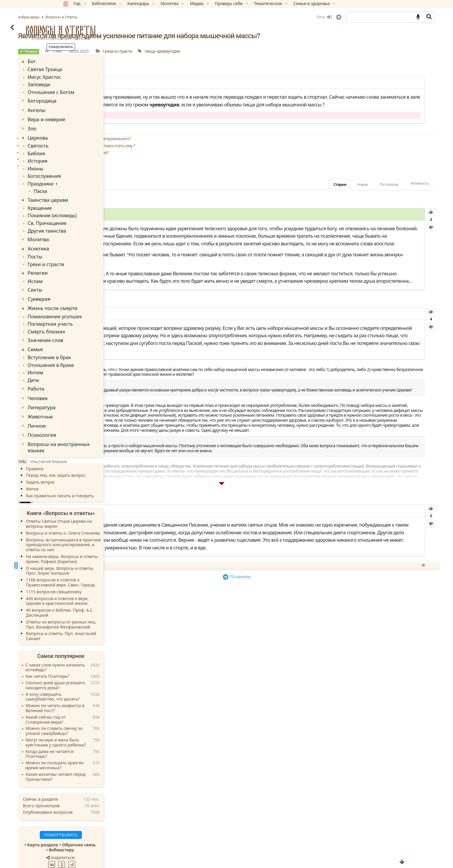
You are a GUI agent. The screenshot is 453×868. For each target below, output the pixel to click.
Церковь (80, 134)
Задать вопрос (83, 462)
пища (292, 59)
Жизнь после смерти (95, 294)
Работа (78, 369)
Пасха (80, 183)
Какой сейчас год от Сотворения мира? (88, 700)
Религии (80, 259)
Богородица (85, 98)
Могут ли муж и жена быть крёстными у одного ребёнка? (98, 722)
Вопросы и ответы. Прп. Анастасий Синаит (103, 616)
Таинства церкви (90, 191)
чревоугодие (310, 59)
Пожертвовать (175, 714)
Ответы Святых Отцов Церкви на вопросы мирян (101, 503)
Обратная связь (121, 825)
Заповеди (80, 83)
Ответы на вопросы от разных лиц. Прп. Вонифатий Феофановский (103, 604)
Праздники (81, 176)
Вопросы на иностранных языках (101, 427)
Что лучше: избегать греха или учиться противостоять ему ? (221, 168)
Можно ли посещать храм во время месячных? (97, 745)
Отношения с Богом (90, 89)
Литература (84, 387)
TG (288, 724)
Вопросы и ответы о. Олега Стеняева (105, 513)
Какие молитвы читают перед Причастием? (98, 757)
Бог (74, 61)
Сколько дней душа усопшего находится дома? (98, 665)
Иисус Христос (84, 76)
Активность (377, 206)
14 (183, 91)
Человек (80, 378)
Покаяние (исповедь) (91, 206)
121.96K (212, 375)
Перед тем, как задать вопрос (98, 455)
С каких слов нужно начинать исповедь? (98, 648)
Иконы (77, 163)
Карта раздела (85, 825)
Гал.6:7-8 (349, 308)
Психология (84, 415)
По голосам (347, 207)
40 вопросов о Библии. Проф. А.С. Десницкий (102, 592)
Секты (77, 275)
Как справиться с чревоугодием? (195, 189)
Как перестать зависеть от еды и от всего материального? (219, 162)
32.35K (208, 637)
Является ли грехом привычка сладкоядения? (208, 175)
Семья (78, 332)
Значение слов (88, 323)
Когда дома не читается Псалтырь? (92, 734)
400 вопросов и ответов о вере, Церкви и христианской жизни (100, 581)
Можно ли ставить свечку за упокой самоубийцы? (96, 711)
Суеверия (81, 284)
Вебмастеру (104, 830)
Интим (77, 354)
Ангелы (79, 107)
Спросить (206, 714)
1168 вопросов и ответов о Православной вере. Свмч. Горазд (103, 562)
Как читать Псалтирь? (90, 656)
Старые (298, 207)
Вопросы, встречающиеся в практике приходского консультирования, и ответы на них (106, 525)
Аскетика (81, 236)
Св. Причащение (87, 212)
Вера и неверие (89, 116)
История (78, 156)
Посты (76, 244)
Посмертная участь (89, 308)
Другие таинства (87, 219)
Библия (78, 149)
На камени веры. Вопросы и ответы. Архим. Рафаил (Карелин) (105, 539)
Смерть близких (86, 315)
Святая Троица (85, 69)
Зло (74, 125)
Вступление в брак (89, 340)
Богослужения (84, 169)
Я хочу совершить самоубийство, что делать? (95, 677)
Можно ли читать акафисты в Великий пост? (97, 688)
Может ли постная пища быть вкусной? (202, 182)
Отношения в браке (90, 347)
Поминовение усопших (93, 302)
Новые (320, 207)
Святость (79, 142)
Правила (77, 449)
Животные (83, 396)
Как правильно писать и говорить (102, 475)
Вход (282, 17)
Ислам (77, 267)
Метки (75, 469)
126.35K (199, 238)
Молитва (81, 227)
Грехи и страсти (259, 59)
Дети (75, 361)
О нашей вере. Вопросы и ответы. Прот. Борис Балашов (102, 551)
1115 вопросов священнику (96, 572)
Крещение (80, 199)
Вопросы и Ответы (103, 30)
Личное (79, 406)
